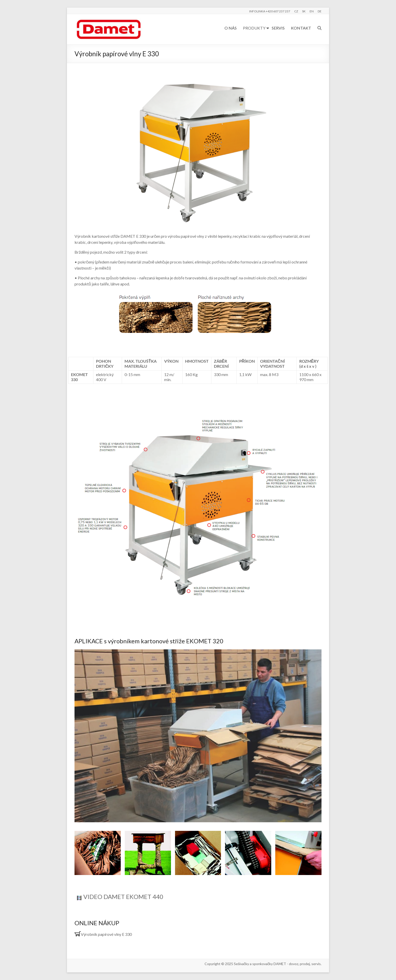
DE (320, 11)
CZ (296, 11)
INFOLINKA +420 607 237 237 (270, 11)
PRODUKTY (254, 28)
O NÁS (231, 28)
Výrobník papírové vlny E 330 (103, 934)
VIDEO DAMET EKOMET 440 (123, 897)
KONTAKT (301, 28)
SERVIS (278, 28)
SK (304, 11)
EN (312, 11)
